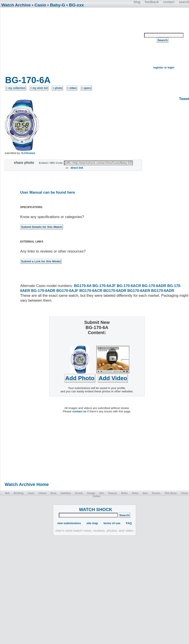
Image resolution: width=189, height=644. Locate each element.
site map (92, 523)
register (158, 67)
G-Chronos (28, 153)
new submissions (69, 523)
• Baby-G (56, 5)
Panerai (113, 493)
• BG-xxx (75, 5)
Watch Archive (16, 5)
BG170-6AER (139, 291)
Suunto (156, 493)
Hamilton (66, 493)
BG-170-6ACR (129, 286)
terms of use (112, 523)
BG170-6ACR (91, 291)
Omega (91, 493)
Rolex (124, 493)
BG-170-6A (28, 80)
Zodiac (96, 496)
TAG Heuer (171, 493)
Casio (31, 493)
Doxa (53, 493)
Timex (184, 493)
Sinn (145, 493)
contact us (79, 411)
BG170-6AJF (67, 291)
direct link (77, 168)
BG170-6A (83, 286)
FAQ (129, 523)
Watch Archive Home (27, 484)
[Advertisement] (72, 43)
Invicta (79, 493)
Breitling (19, 493)
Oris (102, 493)
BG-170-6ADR (154, 286)
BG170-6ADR (115, 291)
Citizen (42, 493)
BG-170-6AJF (104, 286)
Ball (7, 493)
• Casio (39, 5)
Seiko (135, 493)
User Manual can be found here (48, 192)
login (171, 67)
